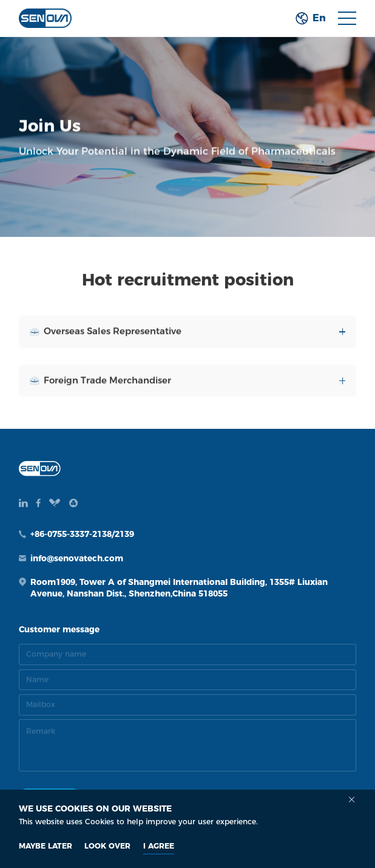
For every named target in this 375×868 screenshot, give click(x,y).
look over (107, 846)
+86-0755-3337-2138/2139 (82, 534)
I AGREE (159, 846)
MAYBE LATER (46, 846)
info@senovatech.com (77, 558)
